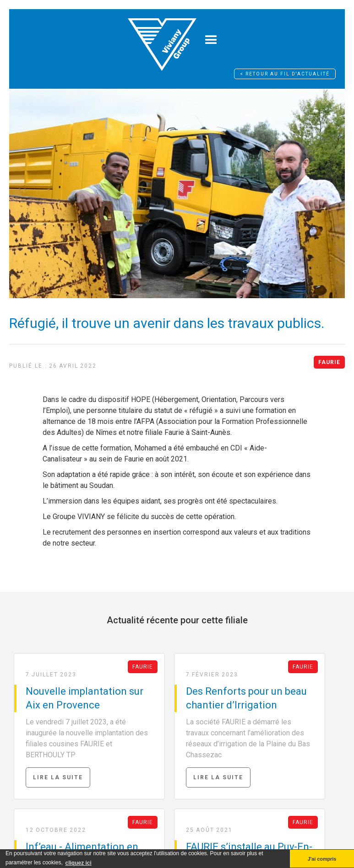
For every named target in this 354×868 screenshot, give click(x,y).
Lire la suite (58, 777)
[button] (211, 40)
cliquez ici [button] (78, 863)
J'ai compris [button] (322, 859)
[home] (162, 40)
